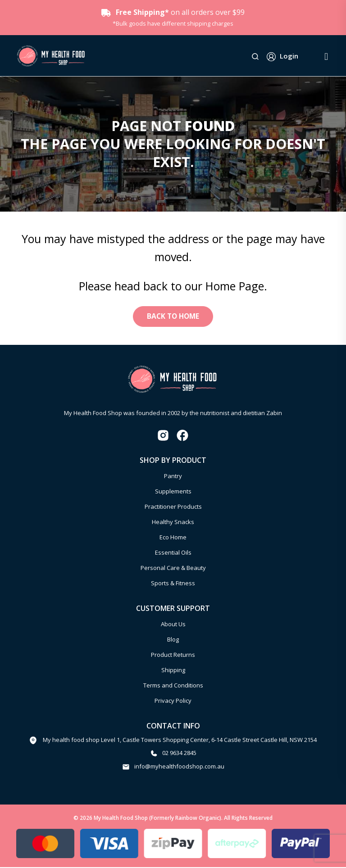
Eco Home (173, 538)
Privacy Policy (173, 701)
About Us (173, 625)
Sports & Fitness (173, 584)
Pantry (173, 477)
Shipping (173, 671)
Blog (173, 640)
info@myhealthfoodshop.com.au (179, 767)
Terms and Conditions (173, 686)
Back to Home (173, 317)
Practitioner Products (173, 508)
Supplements (173, 493)
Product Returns (173, 656)
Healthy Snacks (173, 523)
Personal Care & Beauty (173, 569)
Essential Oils (173, 554)
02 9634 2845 (179, 754)
